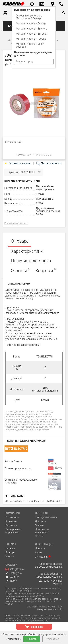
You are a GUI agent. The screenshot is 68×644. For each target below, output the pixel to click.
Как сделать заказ (46, 517)
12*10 (39, 203)
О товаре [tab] (20, 241)
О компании (12, 517)
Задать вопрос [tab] (49, 163)
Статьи (39, 536)
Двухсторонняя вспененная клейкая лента (48, 211)
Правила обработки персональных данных (49, 575)
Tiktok (11, 581)
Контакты (11, 521)
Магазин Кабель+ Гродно (31, 39)
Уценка (10, 556)
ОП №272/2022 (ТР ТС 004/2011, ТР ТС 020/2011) (33, 501)
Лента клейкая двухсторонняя (45, 188)
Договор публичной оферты (51, 582)
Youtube (12, 577)
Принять (32, 639)
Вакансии (11, 525)
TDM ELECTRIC (45, 199)
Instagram (14, 573)
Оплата (39, 525)
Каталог (10, 548)
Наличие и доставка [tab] (31, 261)
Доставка (41, 521)
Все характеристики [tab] (16, 223)
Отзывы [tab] (20, 270)
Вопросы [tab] (46, 270)
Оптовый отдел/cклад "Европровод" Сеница (29, 17)
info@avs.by (15, 569)
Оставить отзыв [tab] (18, 163)
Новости (40, 548)
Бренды (10, 552)
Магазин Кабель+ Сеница (31, 24)
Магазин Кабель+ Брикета (32, 29)
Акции (39, 552)
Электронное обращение (13, 531)
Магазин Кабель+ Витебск (32, 34)
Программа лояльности (42, 531)
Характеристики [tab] (27, 251)
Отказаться (52, 639)
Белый (40, 194)
